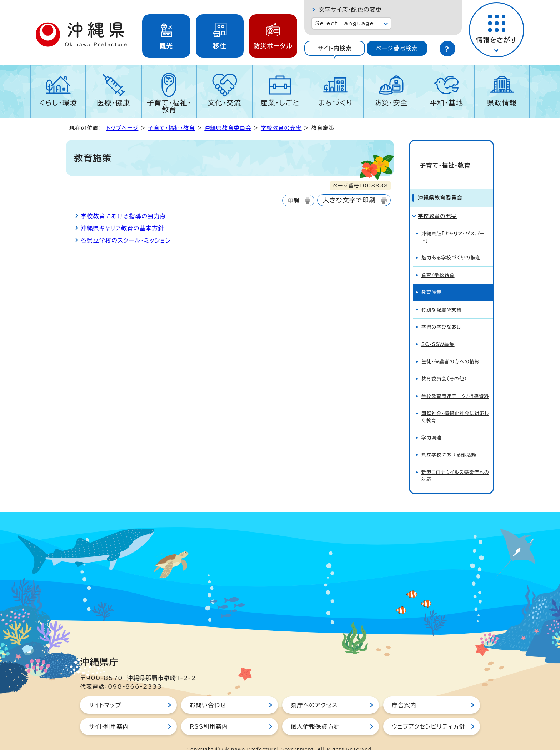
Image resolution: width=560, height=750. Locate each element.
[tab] (334, 48)
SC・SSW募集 (438, 332)
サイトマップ (105, 692)
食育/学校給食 (438, 262)
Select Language (344, 23)
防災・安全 (391, 103)
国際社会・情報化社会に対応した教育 (455, 404)
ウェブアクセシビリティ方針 (429, 714)
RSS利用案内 (209, 714)
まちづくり (335, 103)
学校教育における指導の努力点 (123, 216)
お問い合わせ (208, 692)
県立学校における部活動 (449, 442)
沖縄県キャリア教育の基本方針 (122, 228)
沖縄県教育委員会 (228, 128)
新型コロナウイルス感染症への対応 (455, 463)
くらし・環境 (58, 103)
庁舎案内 (404, 692)
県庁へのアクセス (314, 692)
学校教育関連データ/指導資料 (455, 383)
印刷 (293, 201)
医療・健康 (114, 103)
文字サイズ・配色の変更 (350, 10)
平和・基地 (446, 103)
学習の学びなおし (441, 314)
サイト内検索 (335, 48)
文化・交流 (225, 103)
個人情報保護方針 (315, 714)
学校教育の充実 (281, 128)
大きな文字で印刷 (349, 200)
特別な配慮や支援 (442, 297)
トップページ (122, 128)
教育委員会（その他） (444, 366)
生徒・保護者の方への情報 (451, 349)
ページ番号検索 (397, 48)
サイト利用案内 (109, 714)
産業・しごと (280, 103)
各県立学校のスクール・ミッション (126, 240)
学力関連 (432, 425)
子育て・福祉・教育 (169, 106)
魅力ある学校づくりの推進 (451, 245)
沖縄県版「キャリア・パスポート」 (453, 224)
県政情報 (502, 103)
